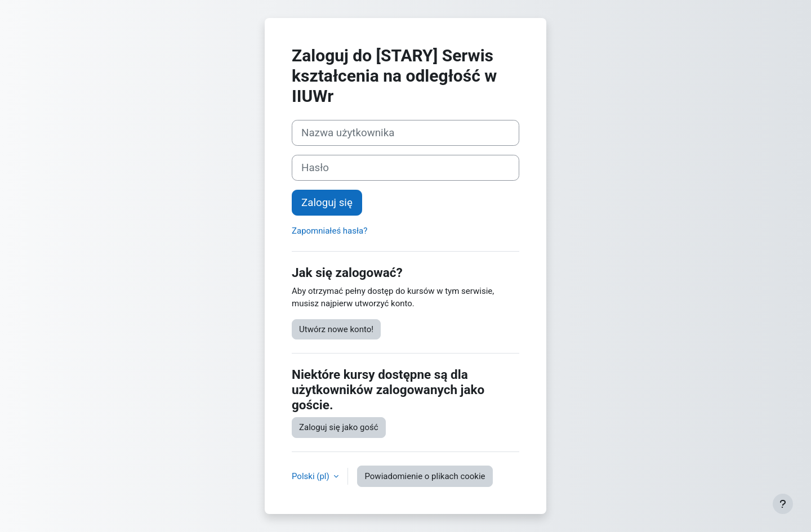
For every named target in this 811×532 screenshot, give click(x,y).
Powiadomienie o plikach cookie (425, 476)
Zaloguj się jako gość (339, 427)
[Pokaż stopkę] (783, 504)
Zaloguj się (327, 203)
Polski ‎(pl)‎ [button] (311, 476)
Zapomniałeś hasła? (329, 231)
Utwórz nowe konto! (336, 329)
